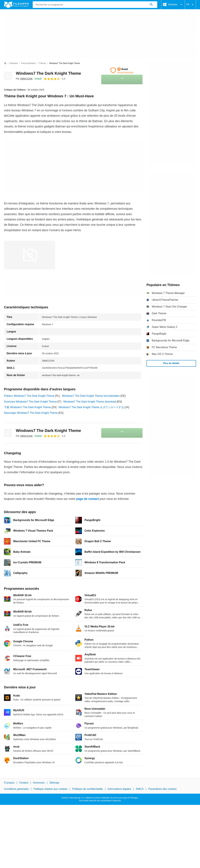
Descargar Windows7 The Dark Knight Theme (31, 413)
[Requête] (95, 5)
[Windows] (14, 63)
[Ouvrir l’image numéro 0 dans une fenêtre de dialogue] (30, 255)
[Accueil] (5, 63)
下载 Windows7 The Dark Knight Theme (27, 407)
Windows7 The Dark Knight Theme (48, 73)
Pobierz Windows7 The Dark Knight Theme (29, 396)
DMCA (140, 789)
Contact (24, 783)
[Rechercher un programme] (151, 5)
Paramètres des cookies (163, 789)
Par (24, 79)
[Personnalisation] (28, 63)
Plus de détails (171, 363)
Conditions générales (16, 789)
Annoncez (39, 783)
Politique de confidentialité (88, 789)
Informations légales (119, 789)
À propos (9, 783)
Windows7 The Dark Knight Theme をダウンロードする (91, 407)
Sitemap (54, 783)
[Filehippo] (16, 5)
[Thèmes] (42, 63)
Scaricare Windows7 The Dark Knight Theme (30, 402)
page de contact (87, 499)
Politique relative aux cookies (50, 789)
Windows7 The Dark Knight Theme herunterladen (91, 396)
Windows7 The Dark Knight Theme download (90, 402)
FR (190, 5)
